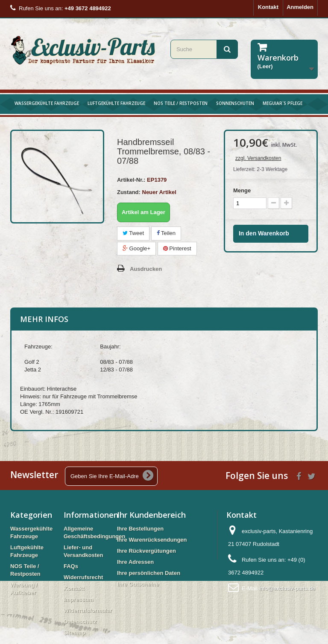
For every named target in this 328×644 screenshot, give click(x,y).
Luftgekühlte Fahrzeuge (116, 103)
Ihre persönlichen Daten (149, 573)
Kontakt (268, 7)
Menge (242, 190)
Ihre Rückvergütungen (146, 551)
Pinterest (177, 248)
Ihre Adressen (135, 562)
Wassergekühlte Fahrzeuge (47, 103)
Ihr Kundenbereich (151, 515)
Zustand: (129, 192)
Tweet (133, 233)
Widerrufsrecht (83, 577)
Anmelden (300, 7)
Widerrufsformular (88, 611)
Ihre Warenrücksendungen (152, 540)
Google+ (136, 248)
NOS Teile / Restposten (181, 103)
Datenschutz (80, 622)
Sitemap (75, 633)
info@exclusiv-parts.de (287, 588)
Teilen (166, 233)
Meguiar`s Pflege (283, 103)
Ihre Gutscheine (138, 584)
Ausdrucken (146, 269)
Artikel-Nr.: (131, 180)
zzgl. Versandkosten (258, 158)
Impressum (78, 599)
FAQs (71, 566)
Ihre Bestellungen (140, 529)
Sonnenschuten (235, 103)
